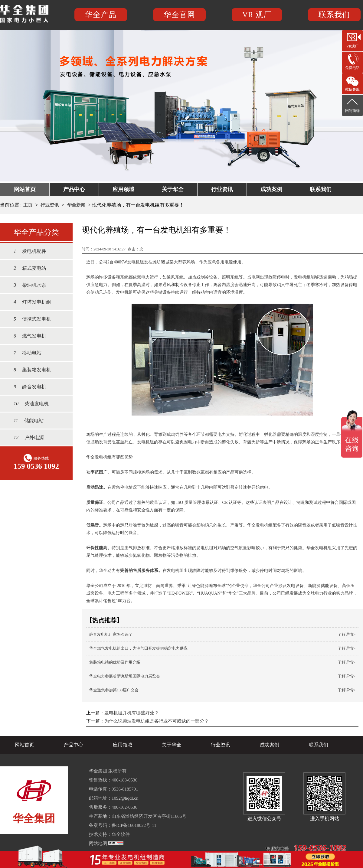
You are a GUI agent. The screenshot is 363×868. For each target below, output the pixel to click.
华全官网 (179, 15)
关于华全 (173, 189)
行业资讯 (222, 189)
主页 (28, 205)
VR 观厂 (257, 15)
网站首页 (25, 189)
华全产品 (101, 15)
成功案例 (271, 189)
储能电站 (26, 421)
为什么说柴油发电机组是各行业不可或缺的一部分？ (157, 721)
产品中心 (74, 189)
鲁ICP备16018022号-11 (134, 825)
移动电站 (25, 353)
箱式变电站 (27, 268)
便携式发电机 (29, 319)
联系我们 (334, 15)
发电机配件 (27, 251)
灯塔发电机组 (29, 302)
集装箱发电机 (29, 370)
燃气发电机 (27, 336)
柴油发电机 (28, 404)
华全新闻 (76, 205)
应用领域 (123, 189)
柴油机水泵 (27, 285)
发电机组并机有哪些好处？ (132, 713)
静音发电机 (27, 387)
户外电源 (26, 437)
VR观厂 (353, 46)
